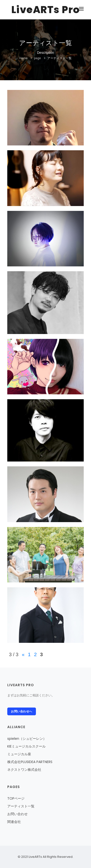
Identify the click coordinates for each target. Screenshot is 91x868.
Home (24, 58)
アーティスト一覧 (59, 58)
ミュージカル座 (19, 754)
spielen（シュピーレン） (27, 739)
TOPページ (16, 798)
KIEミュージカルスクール (26, 746)
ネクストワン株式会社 (24, 770)
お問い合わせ (17, 814)
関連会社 (14, 822)
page (37, 58)
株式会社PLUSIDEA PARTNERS (30, 762)
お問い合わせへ (22, 711)
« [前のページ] (23, 654)
